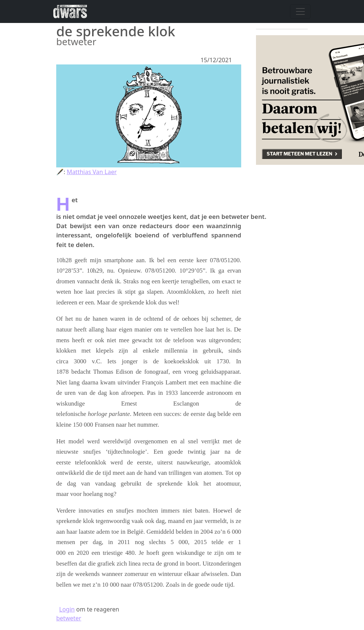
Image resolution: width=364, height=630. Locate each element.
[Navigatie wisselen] (300, 11)
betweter (69, 618)
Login (67, 609)
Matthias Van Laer (92, 172)
